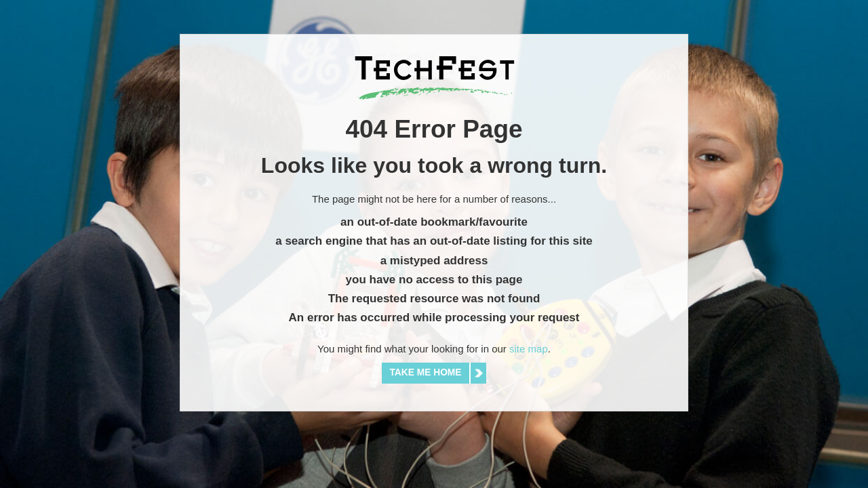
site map (529, 349)
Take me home (426, 373)
